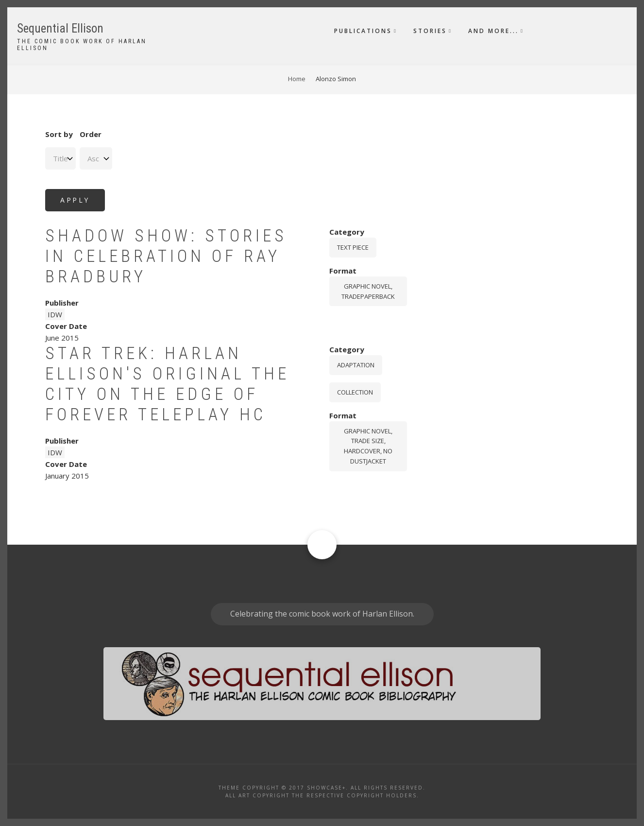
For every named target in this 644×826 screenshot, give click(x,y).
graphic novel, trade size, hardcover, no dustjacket (368, 446)
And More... (493, 31)
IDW (55, 314)
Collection (355, 392)
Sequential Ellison (60, 28)
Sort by (59, 134)
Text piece (353, 247)
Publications (363, 31)
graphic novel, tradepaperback (368, 291)
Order (91, 134)
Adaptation (356, 365)
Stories (430, 31)
